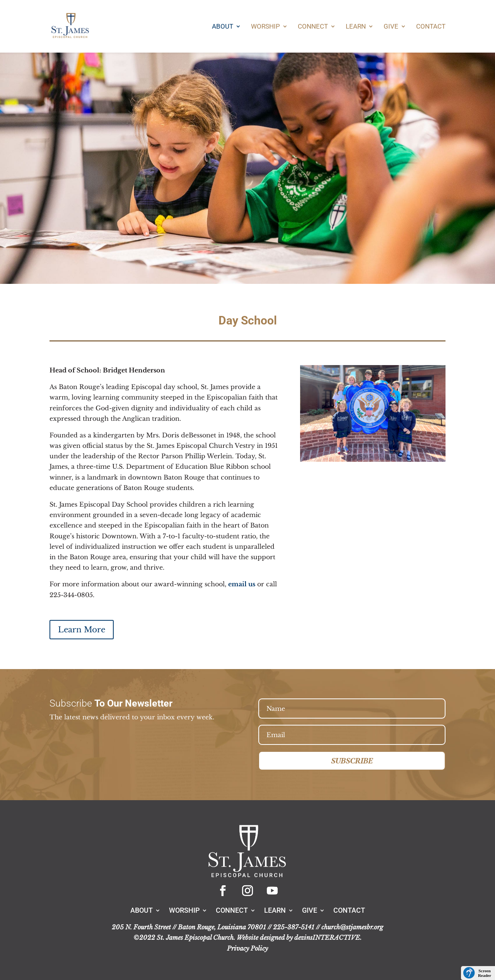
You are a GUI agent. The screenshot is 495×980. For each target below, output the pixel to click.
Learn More (82, 630)
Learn (356, 27)
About (223, 27)
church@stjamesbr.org (352, 927)
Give (391, 27)
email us (242, 584)
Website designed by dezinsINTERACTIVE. (299, 937)
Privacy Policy (247, 948)
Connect (313, 27)
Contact (431, 27)
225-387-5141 (294, 927)
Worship (265, 27)
